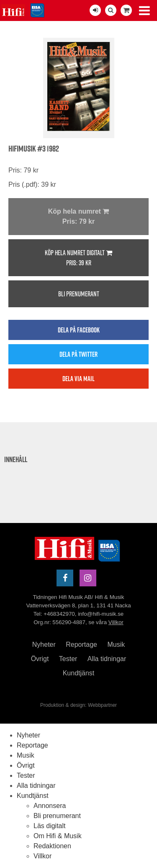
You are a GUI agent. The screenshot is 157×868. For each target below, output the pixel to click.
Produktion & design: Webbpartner (78, 705)
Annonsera (50, 806)
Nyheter (44, 644)
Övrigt (40, 659)
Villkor (116, 622)
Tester (68, 659)
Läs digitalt (50, 826)
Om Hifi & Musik (58, 836)
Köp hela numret (78, 217)
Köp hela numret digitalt (78, 258)
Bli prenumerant (79, 294)
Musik (116, 644)
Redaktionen (52, 846)
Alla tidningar (107, 659)
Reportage (81, 644)
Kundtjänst (79, 673)
